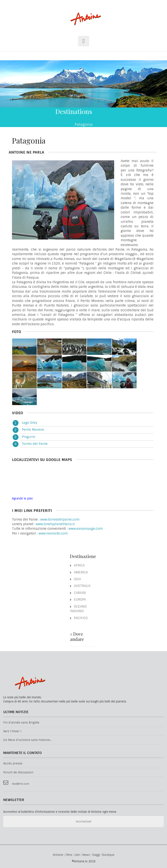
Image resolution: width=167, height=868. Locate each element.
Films (69, 855)
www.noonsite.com (53, 533)
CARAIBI (78, 593)
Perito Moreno (33, 430)
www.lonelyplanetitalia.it (55, 524)
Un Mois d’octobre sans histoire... (28, 740)
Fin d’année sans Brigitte (21, 723)
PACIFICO (79, 618)
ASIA (75, 579)
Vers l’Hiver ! (12, 731)
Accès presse (13, 763)
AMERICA (79, 572)
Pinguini (28, 437)
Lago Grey (29, 423)
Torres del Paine (35, 444)
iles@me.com (21, 784)
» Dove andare (77, 637)
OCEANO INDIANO (78, 609)
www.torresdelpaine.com (60, 519)
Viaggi (96, 855)
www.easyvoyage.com (86, 529)
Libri (77, 855)
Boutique (108, 855)
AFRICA (77, 565)
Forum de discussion (18, 772)
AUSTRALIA (80, 586)
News (86, 855)
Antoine (84, 23)
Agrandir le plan (22, 499)
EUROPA (78, 600)
